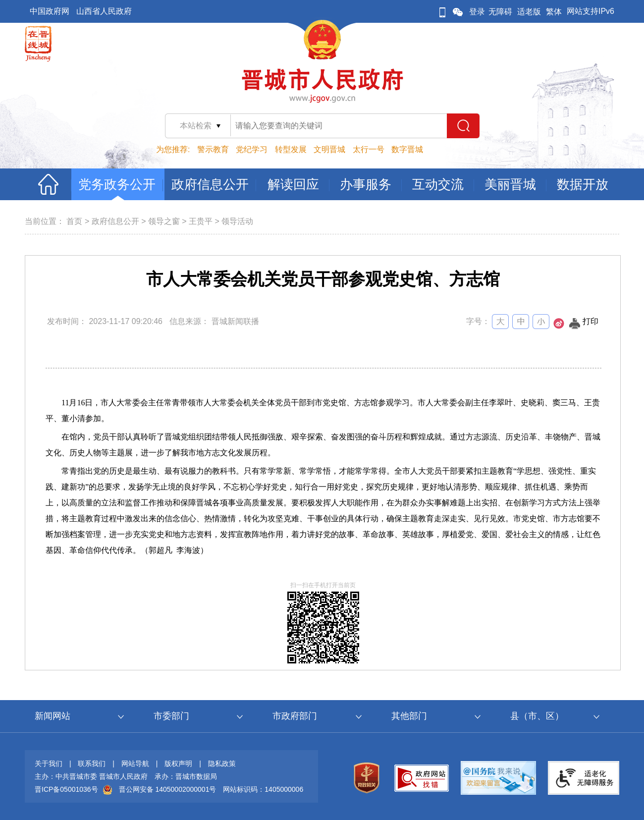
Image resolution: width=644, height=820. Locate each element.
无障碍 (500, 12)
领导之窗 (164, 221)
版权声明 (178, 764)
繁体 (554, 12)
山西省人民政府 (104, 11)
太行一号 (369, 149)
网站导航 (135, 764)
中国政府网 (50, 11)
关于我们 (49, 764)
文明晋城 (329, 149)
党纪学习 (252, 149)
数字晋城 (407, 149)
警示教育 (213, 149)
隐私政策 (222, 764)
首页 (74, 221)
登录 (477, 12)
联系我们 (92, 764)
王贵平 (201, 221)
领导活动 (237, 221)
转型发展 (291, 149)
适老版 (529, 12)
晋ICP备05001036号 (66, 789)
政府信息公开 (115, 221)
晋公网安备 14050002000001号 (168, 789)
